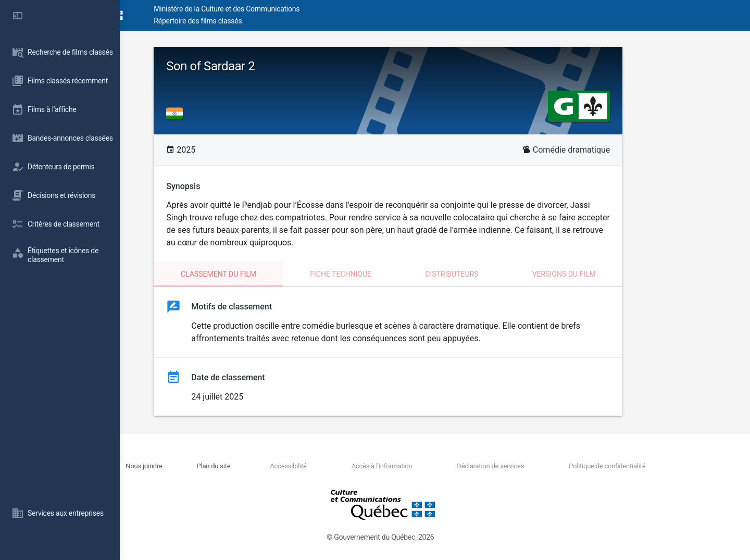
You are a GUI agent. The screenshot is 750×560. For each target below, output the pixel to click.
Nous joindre (218, 466)
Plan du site (276, 466)
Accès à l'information (423, 466)
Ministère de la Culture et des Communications (307, 9)
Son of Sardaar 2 (257, 66)
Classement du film (265, 274)
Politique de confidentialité (627, 466)
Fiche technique (387, 274)
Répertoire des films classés (278, 21)
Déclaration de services (521, 466)
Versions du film (610, 274)
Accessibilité (340, 466)
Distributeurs (498, 274)
